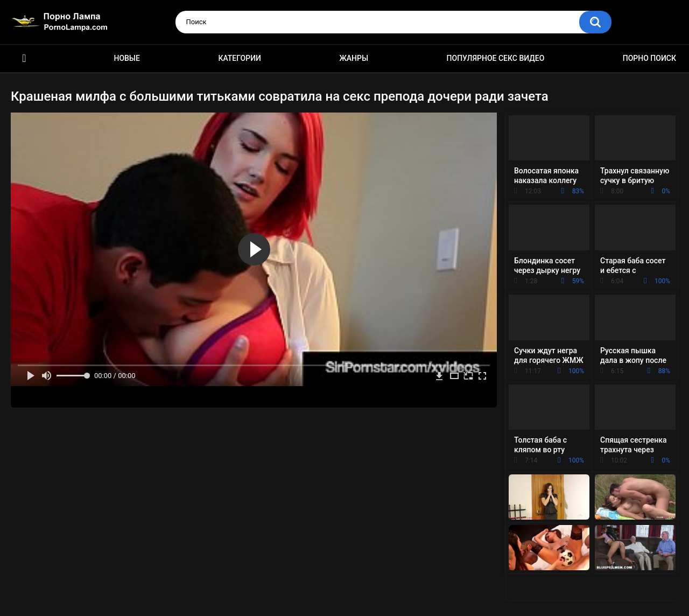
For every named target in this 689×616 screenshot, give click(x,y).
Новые (126, 58)
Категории (240, 58)
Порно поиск (649, 58)
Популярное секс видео (496, 58)
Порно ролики (24, 58)
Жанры (354, 58)
